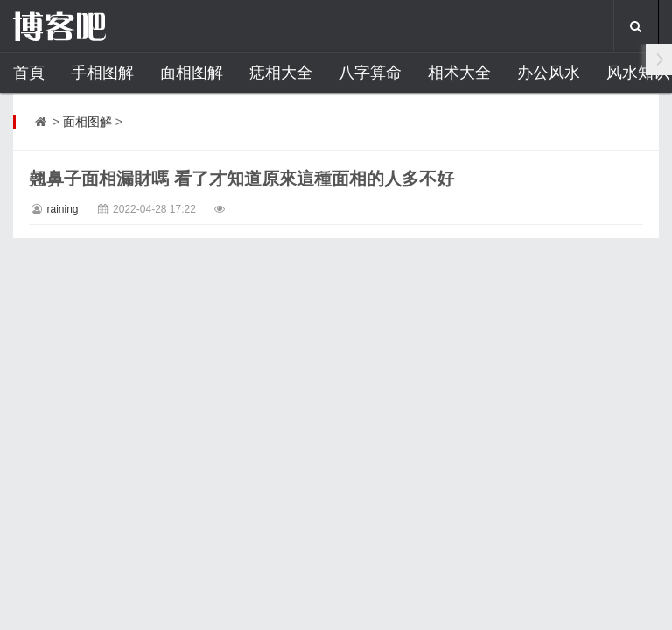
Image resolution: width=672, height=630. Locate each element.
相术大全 (459, 73)
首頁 (29, 73)
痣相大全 (281, 73)
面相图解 (192, 73)
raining (62, 209)
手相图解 (102, 73)
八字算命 (370, 73)
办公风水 (549, 73)
